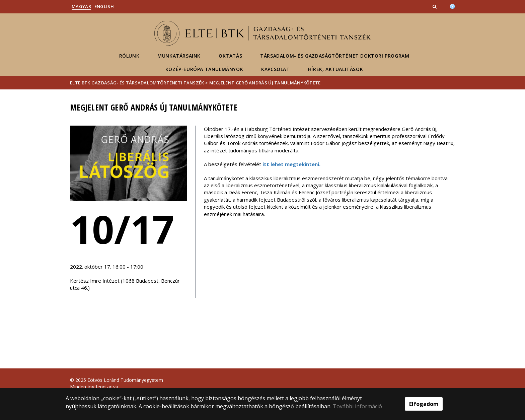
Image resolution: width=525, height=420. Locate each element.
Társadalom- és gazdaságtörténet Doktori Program (335, 56)
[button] (435, 6)
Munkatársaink (179, 56)
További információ (357, 406)
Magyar (81, 6)
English (104, 6)
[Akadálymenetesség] (452, 6)
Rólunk (129, 56)
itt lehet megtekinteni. (291, 164)
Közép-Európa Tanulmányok (204, 69)
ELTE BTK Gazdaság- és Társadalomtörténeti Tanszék (137, 83)
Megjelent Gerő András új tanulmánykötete (265, 83)
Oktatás (230, 56)
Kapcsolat (275, 69)
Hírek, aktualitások (335, 69)
